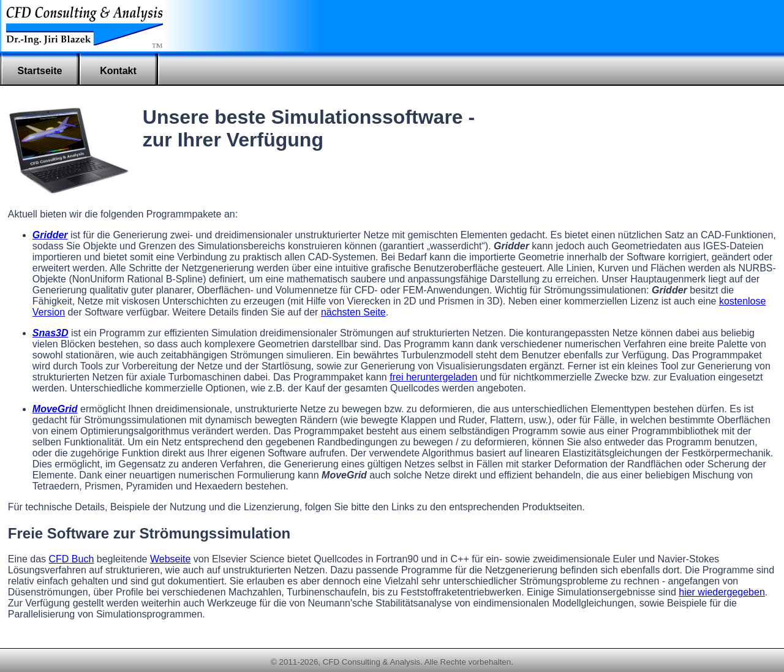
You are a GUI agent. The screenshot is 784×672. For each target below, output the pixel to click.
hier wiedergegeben (722, 592)
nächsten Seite (353, 312)
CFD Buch (72, 559)
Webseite (170, 559)
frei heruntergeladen (433, 377)
